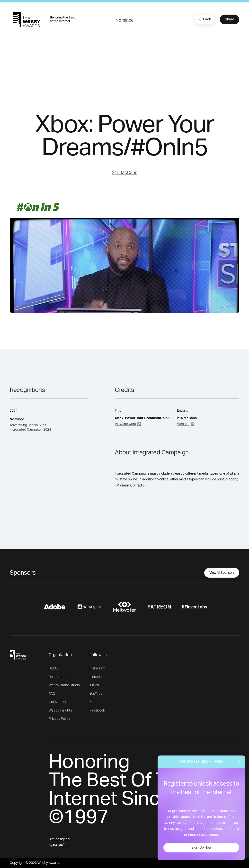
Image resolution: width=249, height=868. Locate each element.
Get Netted (57, 702)
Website (183, 424)
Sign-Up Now (201, 848)
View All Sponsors (222, 573)
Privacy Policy (59, 719)
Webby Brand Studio (64, 685)
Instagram (97, 668)
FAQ (52, 694)
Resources (57, 677)
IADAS (54, 668)
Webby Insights (60, 711)
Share (230, 19)
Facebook (97, 711)
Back (204, 19)
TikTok (94, 685)
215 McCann (125, 173)
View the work (125, 424)
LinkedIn (96, 677)
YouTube (96, 694)
